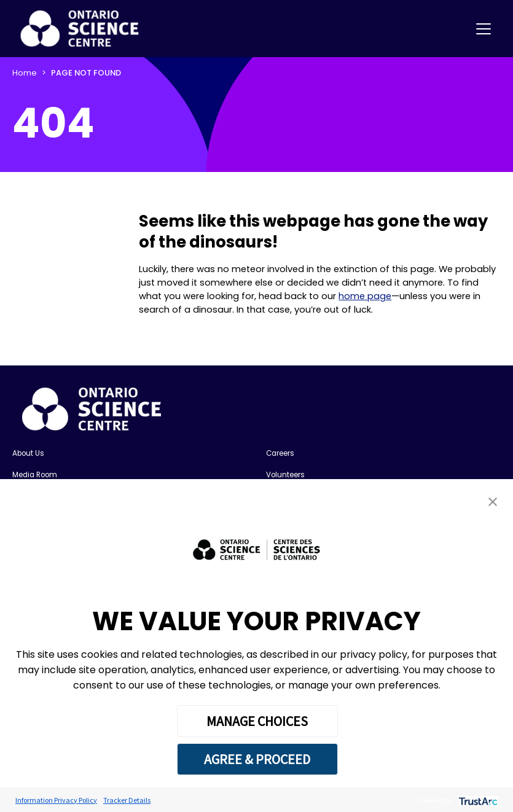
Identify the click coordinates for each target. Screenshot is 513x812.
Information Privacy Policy (56, 800)
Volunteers (285, 475)
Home (25, 73)
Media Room (35, 475)
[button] (493, 502)
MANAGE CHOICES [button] (257, 721)
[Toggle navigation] (484, 29)
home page (365, 296)
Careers (280, 453)
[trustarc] (477, 800)
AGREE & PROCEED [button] (257, 759)
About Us (28, 453)
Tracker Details (127, 800)
